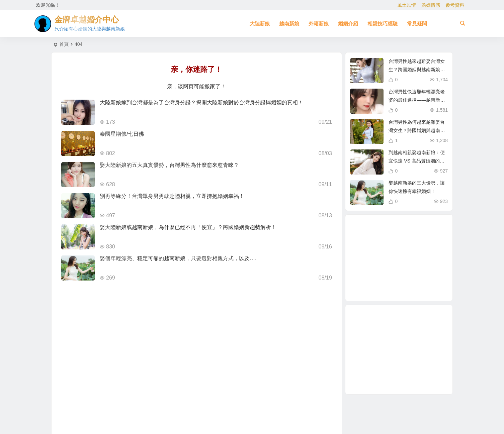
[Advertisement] (399, 350)
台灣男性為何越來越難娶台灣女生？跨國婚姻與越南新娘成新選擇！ (417, 130)
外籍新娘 (319, 24)
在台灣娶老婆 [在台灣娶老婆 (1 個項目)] (388, 273)
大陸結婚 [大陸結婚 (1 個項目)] (411, 234)
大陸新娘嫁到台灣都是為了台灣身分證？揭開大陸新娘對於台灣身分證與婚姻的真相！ (201, 102)
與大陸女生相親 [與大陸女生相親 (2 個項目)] (416, 283)
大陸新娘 (260, 24)
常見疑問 (417, 24)
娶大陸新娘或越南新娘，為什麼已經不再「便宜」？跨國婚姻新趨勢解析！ (188, 227)
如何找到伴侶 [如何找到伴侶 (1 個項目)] (414, 241)
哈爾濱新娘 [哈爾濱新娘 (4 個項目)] (397, 286)
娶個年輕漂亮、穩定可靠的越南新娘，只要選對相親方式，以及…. (178, 258)
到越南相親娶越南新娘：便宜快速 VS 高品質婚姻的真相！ (417, 161)
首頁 (64, 44)
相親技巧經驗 (383, 24)
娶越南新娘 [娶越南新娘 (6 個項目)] (393, 230)
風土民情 (407, 5)
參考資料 (455, 5)
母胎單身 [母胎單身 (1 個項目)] (407, 276)
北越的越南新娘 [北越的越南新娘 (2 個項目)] (424, 266)
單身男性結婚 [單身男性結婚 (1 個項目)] (392, 244)
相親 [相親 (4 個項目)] (376, 258)
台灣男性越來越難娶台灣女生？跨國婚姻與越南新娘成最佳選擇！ (417, 70)
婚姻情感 (431, 5)
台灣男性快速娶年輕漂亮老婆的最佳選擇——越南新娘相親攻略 (417, 100)
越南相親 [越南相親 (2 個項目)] (400, 258)
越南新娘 (289, 24)
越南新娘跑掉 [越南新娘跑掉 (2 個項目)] (379, 279)
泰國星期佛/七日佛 (122, 134)
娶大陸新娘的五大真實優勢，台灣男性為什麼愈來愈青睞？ (169, 165)
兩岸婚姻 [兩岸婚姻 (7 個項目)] (415, 250)
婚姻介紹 (348, 24)
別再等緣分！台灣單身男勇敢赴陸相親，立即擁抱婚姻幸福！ (172, 196)
